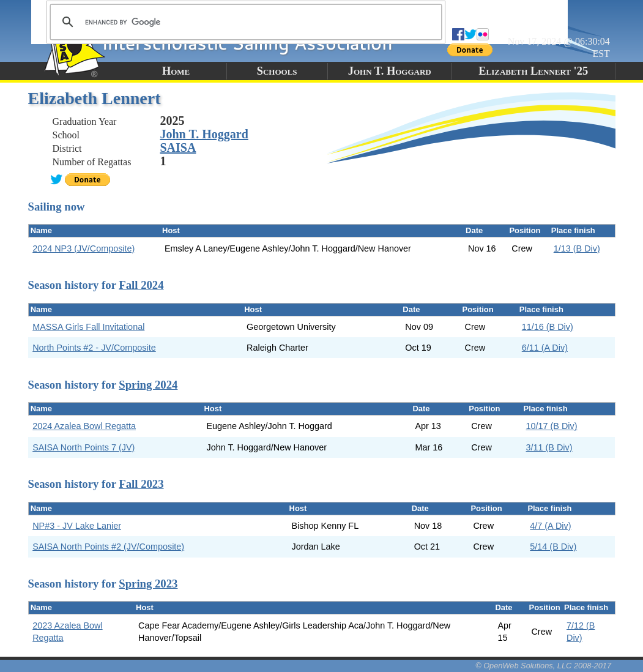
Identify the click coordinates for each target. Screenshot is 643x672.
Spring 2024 (148, 385)
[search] (244, 22)
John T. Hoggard (390, 71)
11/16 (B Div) (548, 327)
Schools (277, 71)
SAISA (178, 147)
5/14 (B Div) (553, 547)
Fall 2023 (141, 484)
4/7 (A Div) (550, 526)
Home (176, 71)
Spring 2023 (148, 584)
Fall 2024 (141, 285)
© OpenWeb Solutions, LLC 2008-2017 (543, 666)
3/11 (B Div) (549, 447)
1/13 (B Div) (577, 248)
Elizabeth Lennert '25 (533, 71)
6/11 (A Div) (545, 348)
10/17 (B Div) (552, 426)
